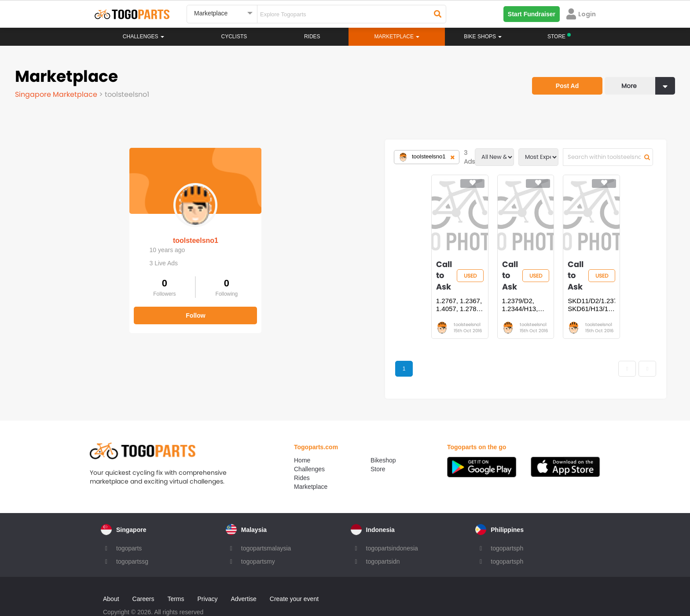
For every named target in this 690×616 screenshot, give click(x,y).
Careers (143, 576)
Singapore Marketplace (57, 94)
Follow (81, 307)
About (111, 576)
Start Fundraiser (532, 14)
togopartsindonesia (392, 526)
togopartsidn (383, 539)
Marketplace (311, 464)
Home (302, 438)
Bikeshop (383, 438)
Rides (312, 37)
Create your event (294, 576)
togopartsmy (258, 539)
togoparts (129, 526)
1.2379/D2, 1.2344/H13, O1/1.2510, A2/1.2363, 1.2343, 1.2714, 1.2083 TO (411, 282)
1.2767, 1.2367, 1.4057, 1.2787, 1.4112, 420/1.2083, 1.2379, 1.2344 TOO (288, 282)
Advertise (243, 576)
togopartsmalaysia (266, 526)
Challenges (143, 37)
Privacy (208, 576)
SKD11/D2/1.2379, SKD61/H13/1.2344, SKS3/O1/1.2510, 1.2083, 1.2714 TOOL (530, 282)
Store (378, 447)
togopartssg (132, 539)
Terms (176, 576)
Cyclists (234, 37)
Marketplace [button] (397, 37)
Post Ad (567, 86)
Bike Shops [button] (483, 37)
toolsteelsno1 (81, 232)
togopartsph (507, 526)
